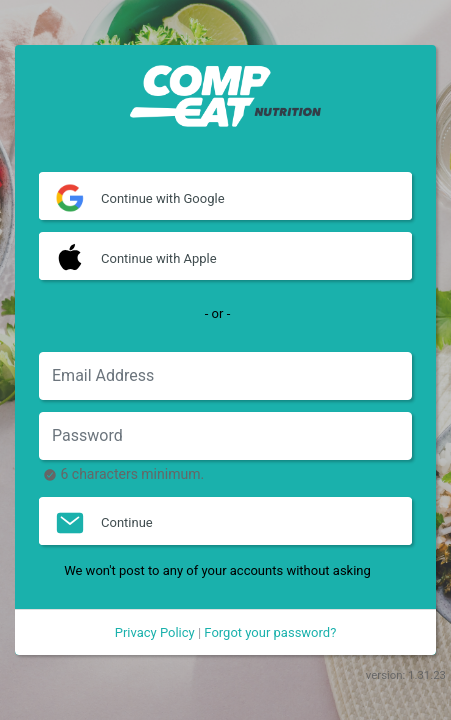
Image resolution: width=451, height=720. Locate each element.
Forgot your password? (270, 632)
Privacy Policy (155, 632)
